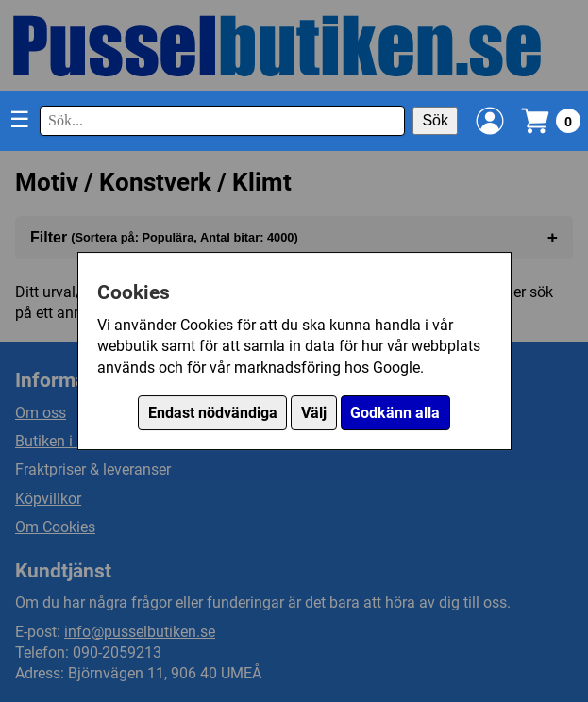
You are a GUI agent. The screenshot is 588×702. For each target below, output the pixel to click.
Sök (435, 120)
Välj (314, 413)
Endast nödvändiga (213, 413)
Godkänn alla (395, 413)
